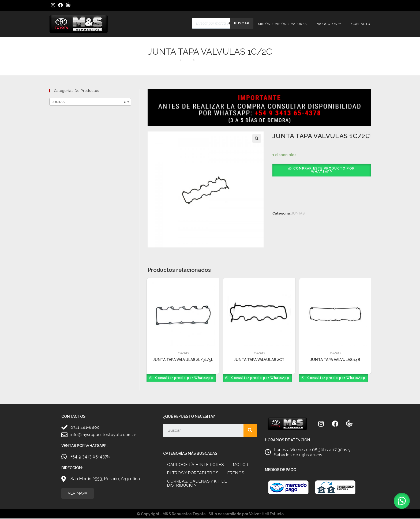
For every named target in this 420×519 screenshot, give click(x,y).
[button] (257, 138)
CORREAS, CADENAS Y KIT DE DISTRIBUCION (197, 483)
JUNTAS (298, 213)
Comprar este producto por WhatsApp (324, 170)
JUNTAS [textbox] (89, 102)
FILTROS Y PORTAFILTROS (193, 473)
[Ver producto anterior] (358, 135)
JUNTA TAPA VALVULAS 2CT (259, 360)
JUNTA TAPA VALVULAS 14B (335, 360)
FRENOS (236, 473)
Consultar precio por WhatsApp (184, 378)
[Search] (250, 430)
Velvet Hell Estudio (266, 514)
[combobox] (90, 102)
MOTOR (241, 465)
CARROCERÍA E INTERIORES (196, 465)
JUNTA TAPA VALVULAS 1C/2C (221, 60)
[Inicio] (176, 60)
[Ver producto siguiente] (367, 135)
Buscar (242, 23)
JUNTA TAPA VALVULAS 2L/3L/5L (183, 360)
